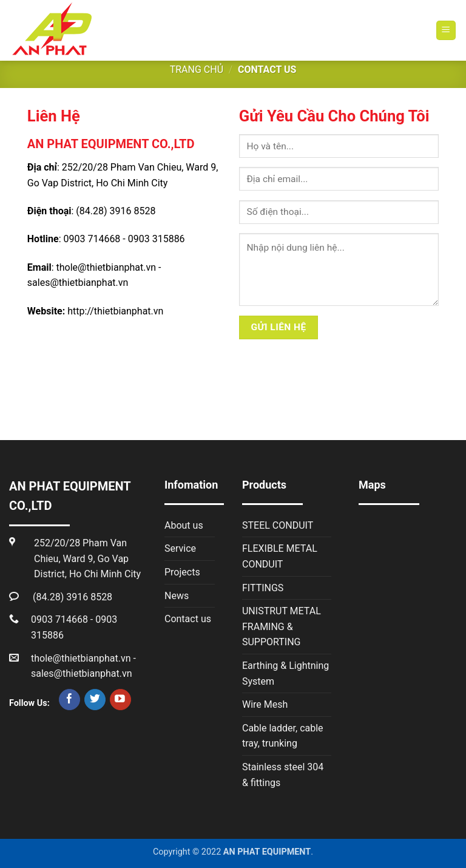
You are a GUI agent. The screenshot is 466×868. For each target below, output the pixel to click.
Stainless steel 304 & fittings (283, 775)
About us (184, 525)
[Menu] (446, 31)
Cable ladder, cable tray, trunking (283, 736)
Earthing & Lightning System (285, 673)
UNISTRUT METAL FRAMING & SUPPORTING (282, 626)
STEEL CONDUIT (278, 525)
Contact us (188, 619)
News (177, 596)
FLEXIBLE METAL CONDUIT (280, 556)
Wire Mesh (265, 704)
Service (180, 548)
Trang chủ (197, 70)
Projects (182, 572)
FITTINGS (263, 588)
